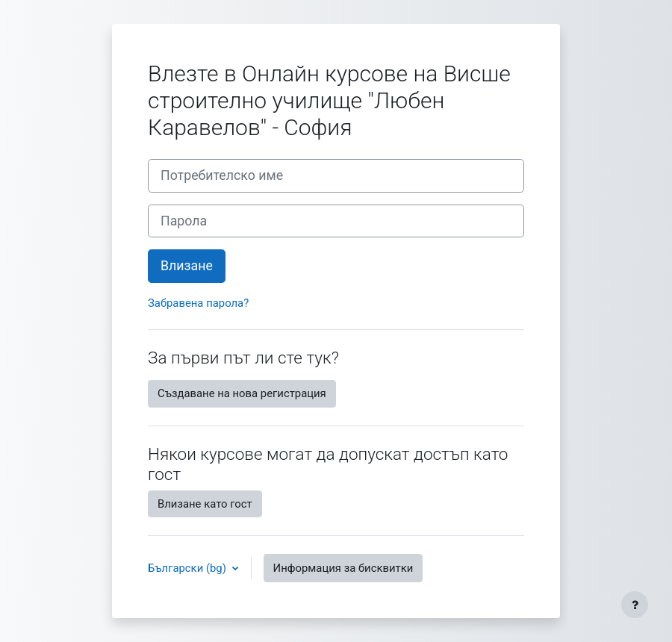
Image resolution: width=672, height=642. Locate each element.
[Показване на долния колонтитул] (635, 605)
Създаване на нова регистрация (242, 393)
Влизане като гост (205, 504)
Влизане (187, 266)
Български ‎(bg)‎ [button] (189, 568)
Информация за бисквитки (343, 568)
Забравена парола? (198, 303)
